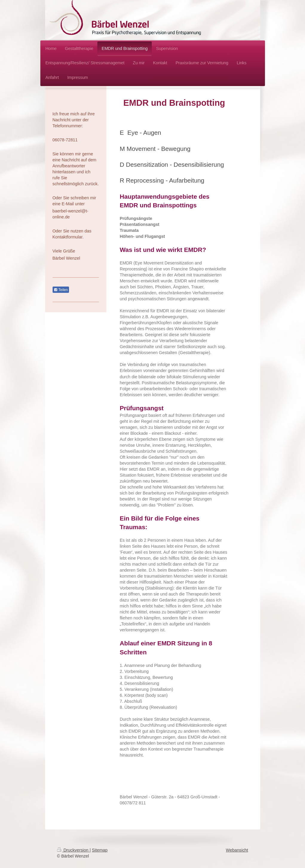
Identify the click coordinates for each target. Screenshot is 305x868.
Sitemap (100, 850)
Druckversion (73, 850)
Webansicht (237, 850)
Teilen (61, 290)
